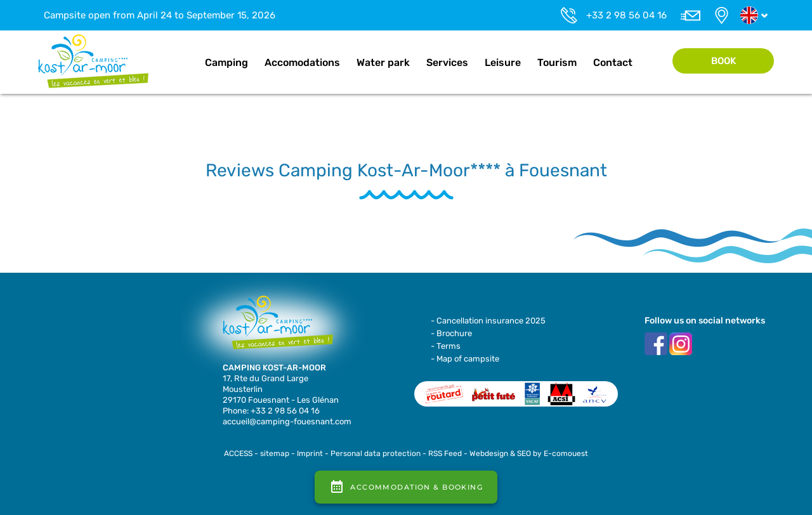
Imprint (310, 453)
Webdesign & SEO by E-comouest (529, 453)
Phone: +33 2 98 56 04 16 (271, 411)
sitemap (275, 453)
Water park (383, 62)
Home (183, 63)
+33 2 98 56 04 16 (626, 15)
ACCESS (238, 453)
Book (724, 61)
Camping (226, 62)
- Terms (446, 346)
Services (447, 62)
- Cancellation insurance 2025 (488, 321)
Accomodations (302, 62)
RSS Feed (445, 453)
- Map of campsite (465, 359)
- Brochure (451, 333)
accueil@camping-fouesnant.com (287, 421)
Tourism (557, 62)
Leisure (503, 62)
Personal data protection (376, 453)
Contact (613, 62)
